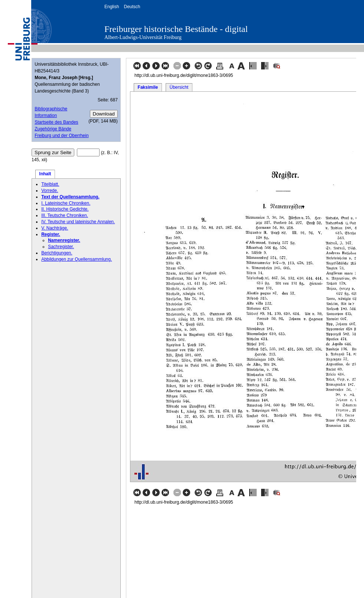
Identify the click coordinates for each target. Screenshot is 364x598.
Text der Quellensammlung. (70, 197)
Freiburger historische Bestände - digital (176, 29)
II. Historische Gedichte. (65, 209)
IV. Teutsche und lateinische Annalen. (78, 222)
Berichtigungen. (57, 253)
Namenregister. (64, 240)
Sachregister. (61, 247)
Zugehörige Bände (53, 129)
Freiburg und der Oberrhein (61, 136)
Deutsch (132, 7)
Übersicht (179, 87)
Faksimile (148, 87)
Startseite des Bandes (56, 122)
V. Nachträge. (55, 228)
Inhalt (45, 174)
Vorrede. (50, 191)
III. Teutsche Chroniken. (65, 215)
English (112, 7)
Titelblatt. (50, 184)
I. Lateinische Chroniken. (66, 203)
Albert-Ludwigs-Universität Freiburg (143, 37)
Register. (51, 234)
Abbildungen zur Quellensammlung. (77, 259)
